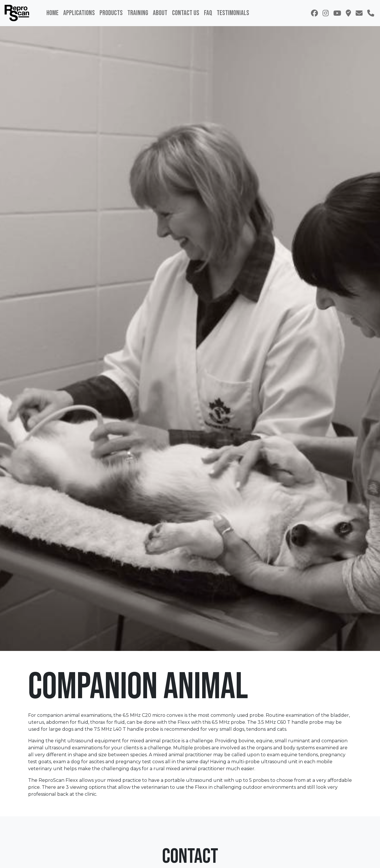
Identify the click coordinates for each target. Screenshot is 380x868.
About (160, 13)
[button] (348, 13)
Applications (79, 13)
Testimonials (233, 13)
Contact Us (186, 13)
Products (111, 13)
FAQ (208, 13)
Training (138, 13)
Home (53, 13)
